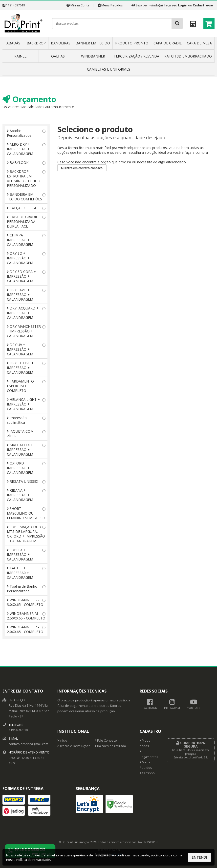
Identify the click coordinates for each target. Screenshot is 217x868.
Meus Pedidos (110, 5)
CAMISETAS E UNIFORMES (109, 69)
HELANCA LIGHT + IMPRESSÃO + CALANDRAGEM (26, 404)
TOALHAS (57, 56)
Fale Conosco (106, 741)
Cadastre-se (203, 5)
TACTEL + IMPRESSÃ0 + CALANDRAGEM (26, 573)
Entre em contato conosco (82, 168)
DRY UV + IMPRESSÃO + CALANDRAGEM (26, 349)
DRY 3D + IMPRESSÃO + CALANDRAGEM (26, 258)
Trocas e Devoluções (74, 746)
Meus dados (145, 743)
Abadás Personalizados (26, 133)
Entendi (199, 857)
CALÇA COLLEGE (26, 208)
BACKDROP (36, 43)
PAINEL (20, 56)
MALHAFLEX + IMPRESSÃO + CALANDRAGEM (26, 450)
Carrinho (147, 773)
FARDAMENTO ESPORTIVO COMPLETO (26, 386)
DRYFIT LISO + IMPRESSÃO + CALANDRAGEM (26, 368)
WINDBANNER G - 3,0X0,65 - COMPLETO (26, 602)
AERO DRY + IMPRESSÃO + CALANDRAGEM (26, 149)
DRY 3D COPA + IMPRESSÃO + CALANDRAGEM (26, 276)
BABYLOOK (26, 163)
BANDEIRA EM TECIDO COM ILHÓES (26, 197)
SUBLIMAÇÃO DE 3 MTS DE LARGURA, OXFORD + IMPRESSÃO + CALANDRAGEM (26, 534)
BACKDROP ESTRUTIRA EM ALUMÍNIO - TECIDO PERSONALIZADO (26, 178)
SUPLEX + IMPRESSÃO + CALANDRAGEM (26, 554)
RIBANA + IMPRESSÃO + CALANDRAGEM (26, 495)
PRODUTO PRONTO (132, 43)
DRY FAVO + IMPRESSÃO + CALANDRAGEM (26, 295)
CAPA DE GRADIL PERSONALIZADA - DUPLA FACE (26, 222)
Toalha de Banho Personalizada (26, 589)
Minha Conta (78, 5)
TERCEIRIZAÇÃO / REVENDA (136, 56)
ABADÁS (13, 43)
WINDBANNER (93, 56)
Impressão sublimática (26, 420)
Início (62, 741)
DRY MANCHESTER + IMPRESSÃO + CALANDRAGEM (26, 331)
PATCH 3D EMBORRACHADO (188, 56)
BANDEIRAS (61, 43)
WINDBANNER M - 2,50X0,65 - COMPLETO (26, 616)
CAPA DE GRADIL (168, 43)
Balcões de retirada (110, 746)
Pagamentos (149, 754)
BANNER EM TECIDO (93, 43)
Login (183, 5)
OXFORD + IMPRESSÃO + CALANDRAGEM (26, 468)
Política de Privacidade (33, 860)
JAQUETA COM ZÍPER (26, 434)
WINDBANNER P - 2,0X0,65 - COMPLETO (26, 629)
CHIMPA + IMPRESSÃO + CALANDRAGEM (26, 240)
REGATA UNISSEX (26, 481)
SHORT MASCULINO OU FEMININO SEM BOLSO (26, 513)
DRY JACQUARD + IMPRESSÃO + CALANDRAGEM (26, 313)
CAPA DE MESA (199, 43)
